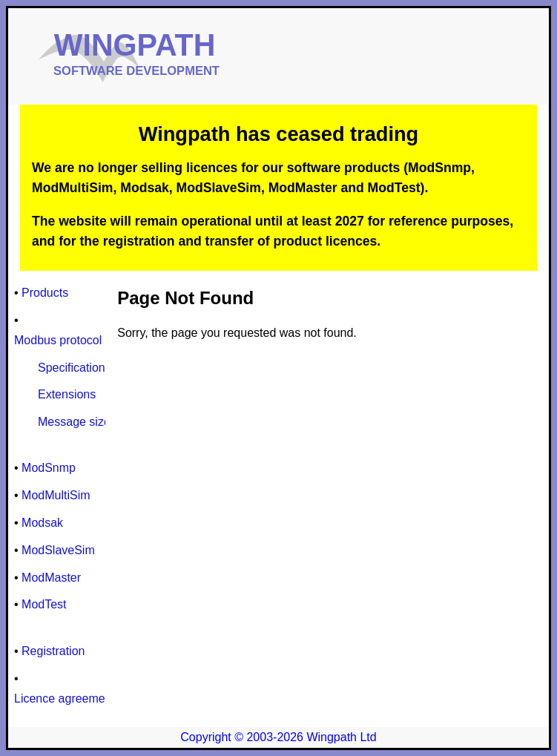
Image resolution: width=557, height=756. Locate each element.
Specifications (75, 368)
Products (45, 293)
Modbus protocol (58, 340)
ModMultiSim (56, 495)
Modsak (42, 523)
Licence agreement (65, 699)
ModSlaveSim (58, 550)
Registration (53, 651)
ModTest (44, 604)
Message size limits (89, 422)
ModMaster (51, 578)
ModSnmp (49, 468)
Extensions (67, 394)
